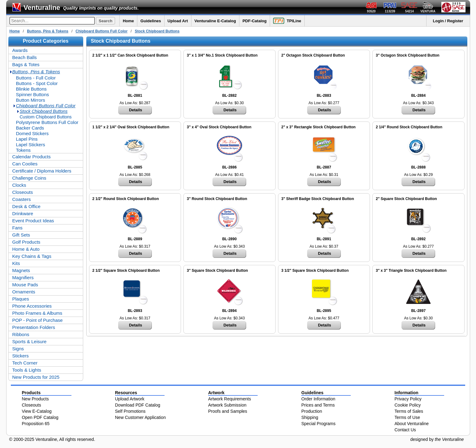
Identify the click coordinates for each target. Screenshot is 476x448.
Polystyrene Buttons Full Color (47, 122)
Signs (18, 349)
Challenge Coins (29, 178)
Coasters (22, 199)
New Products (35, 399)
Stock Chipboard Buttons (157, 31)
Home (128, 21)
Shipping (310, 417)
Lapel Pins (27, 139)
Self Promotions (130, 411)
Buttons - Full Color (36, 78)
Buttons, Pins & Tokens (48, 31)
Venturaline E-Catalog (215, 21)
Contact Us (405, 430)
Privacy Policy (408, 399)
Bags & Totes (26, 64)
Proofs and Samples (228, 411)
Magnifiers (23, 277)
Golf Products (26, 242)
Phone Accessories (32, 306)
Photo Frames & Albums (37, 313)
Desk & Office (26, 206)
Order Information (318, 399)
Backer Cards (30, 128)
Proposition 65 (36, 424)
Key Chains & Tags (32, 256)
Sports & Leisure (30, 341)
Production (312, 411)
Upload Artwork (130, 399)
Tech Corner (25, 363)
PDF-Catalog (255, 21)
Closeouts (23, 192)
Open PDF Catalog (40, 417)
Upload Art (178, 21)
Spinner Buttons (33, 94)
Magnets (21, 270)
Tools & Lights (27, 370)
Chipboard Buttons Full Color (101, 31)
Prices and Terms (318, 405)
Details (136, 110)
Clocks (19, 185)
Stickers (21, 356)
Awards (20, 50)
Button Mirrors (31, 100)
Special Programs (318, 424)
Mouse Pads (25, 285)
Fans (17, 228)
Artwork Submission (227, 405)
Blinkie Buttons (31, 89)
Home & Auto (26, 249)
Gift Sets (21, 235)
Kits (16, 263)
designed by (437, 439)
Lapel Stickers (31, 145)
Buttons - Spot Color (37, 83)
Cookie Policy (408, 405)
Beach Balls (25, 57)
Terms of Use (407, 417)
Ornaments (24, 292)
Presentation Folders (34, 327)
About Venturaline (412, 424)
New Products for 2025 (36, 377)
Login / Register (448, 21)
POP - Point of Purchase (38, 320)
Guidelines (151, 21)
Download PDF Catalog (138, 405)
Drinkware (23, 213)
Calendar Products (32, 157)
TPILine (287, 21)
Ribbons (21, 334)
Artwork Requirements (230, 399)
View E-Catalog (37, 411)
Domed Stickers (32, 133)
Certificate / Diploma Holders (42, 171)
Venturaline (42, 8)
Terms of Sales (409, 411)
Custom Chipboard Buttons (46, 117)
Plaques (21, 299)
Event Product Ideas (33, 221)
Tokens (24, 150)
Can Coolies (25, 164)
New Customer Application (140, 417)
